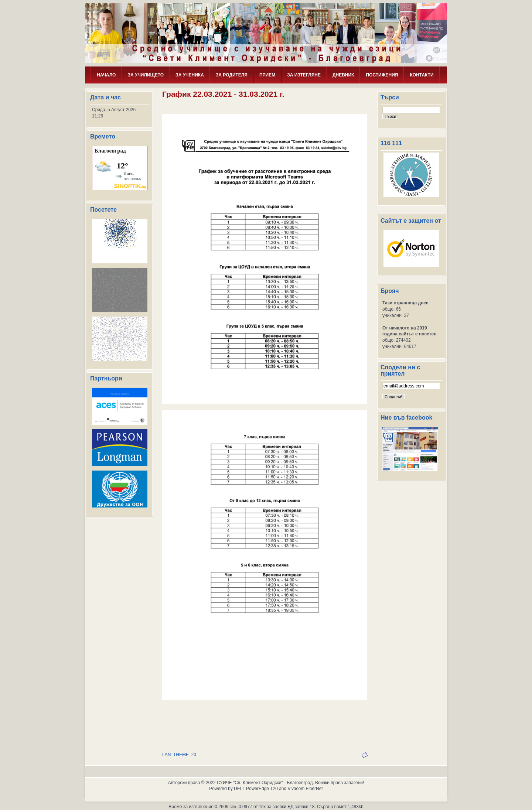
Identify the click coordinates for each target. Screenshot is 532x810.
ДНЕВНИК (343, 75)
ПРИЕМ (267, 75)
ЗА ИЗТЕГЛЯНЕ (304, 75)
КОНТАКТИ (422, 75)
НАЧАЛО (106, 75)
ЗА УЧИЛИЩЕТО (146, 75)
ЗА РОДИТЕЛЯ (232, 75)
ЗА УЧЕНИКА (190, 75)
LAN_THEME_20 (179, 755)
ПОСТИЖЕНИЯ (382, 75)
